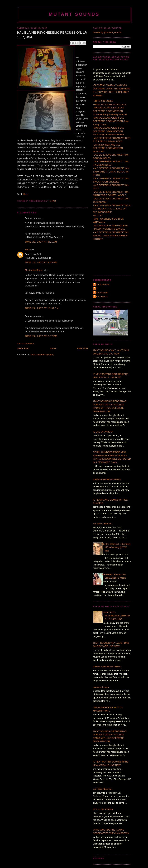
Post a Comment (25, 344)
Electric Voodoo (102, 284)
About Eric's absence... (102, 524)
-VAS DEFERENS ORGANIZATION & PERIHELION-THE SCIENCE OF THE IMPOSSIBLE (112, 209)
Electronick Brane (34, 270)
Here (25, 194)
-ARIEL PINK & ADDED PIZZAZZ (110, 104)
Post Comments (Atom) (42, 355)
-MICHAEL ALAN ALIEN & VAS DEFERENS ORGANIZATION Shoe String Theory (111, 121)
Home (53, 348)
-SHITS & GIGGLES (103, 101)
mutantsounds (101, 293)
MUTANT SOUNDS (74, 14)
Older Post (82, 348)
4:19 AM (52, 201)
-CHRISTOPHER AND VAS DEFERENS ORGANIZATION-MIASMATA (108, 148)
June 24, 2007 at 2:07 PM (41, 336)
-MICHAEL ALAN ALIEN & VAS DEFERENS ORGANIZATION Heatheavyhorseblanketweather (109, 131)
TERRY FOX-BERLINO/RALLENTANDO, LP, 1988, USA (116, 616)
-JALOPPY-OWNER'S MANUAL (109, 229)
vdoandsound (101, 297)
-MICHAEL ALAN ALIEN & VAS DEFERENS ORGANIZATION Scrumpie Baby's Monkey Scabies (110, 111)
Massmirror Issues (100, 687)
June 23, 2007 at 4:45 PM (41, 262)
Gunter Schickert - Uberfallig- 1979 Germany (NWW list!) (117, 547)
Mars (27, 250)
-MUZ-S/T (98, 215)
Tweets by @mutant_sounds (107, 32)
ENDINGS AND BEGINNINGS (106, 479)
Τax (96, 288)
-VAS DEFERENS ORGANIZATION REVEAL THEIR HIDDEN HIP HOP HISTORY (111, 236)
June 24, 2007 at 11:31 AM (42, 308)
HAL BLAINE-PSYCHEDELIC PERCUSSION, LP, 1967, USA (52, 35)
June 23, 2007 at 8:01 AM (41, 242)
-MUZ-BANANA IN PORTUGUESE (110, 226)
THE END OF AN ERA (102, 432)
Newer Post (23, 348)
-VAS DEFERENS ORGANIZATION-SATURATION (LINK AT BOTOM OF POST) (111, 172)
